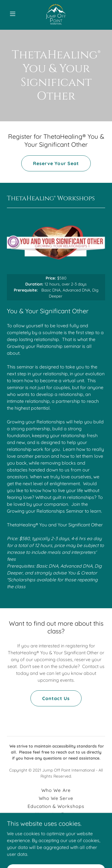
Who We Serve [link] (56, 798)
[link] (56, 14)
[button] (14, 14)
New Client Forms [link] (56, 822)
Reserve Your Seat (56, 163)
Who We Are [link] (56, 790)
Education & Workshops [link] (56, 806)
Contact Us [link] (56, 830)
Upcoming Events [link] (56, 814)
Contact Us (56, 698)
